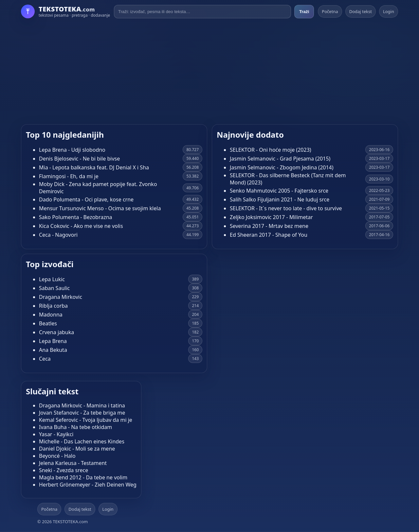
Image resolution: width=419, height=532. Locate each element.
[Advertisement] (209, 71)
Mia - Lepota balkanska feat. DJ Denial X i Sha (94, 167)
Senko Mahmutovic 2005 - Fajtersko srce (279, 191)
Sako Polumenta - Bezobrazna (76, 217)
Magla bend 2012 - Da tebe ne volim (83, 477)
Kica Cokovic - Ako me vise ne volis (81, 226)
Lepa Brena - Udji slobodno (72, 150)
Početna (330, 11)
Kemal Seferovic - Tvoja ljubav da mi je (86, 420)
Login (389, 11)
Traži (304, 12)
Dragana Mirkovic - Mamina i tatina (82, 405)
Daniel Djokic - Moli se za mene (77, 449)
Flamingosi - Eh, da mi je (69, 176)
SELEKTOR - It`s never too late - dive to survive (286, 208)
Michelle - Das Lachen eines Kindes (82, 441)
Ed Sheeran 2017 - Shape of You (269, 235)
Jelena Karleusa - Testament (73, 463)
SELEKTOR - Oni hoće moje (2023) (271, 150)
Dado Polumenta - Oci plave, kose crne (86, 199)
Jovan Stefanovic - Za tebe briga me (82, 413)
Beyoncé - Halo (57, 456)
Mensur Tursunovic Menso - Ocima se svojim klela (100, 208)
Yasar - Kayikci (56, 434)
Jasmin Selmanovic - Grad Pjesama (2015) (280, 159)
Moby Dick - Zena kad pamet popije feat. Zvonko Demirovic (98, 188)
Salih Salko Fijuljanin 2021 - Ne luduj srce (280, 199)
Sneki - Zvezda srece (64, 470)
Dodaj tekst (361, 11)
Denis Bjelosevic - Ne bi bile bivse (79, 159)
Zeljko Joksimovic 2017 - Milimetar (271, 217)
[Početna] (65, 11)
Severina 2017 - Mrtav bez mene (269, 226)
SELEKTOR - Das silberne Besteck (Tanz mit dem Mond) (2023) (288, 179)
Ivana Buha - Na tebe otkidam (75, 427)
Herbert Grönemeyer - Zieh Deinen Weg (88, 485)
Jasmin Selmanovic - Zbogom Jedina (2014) (282, 167)
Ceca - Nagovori (58, 235)
